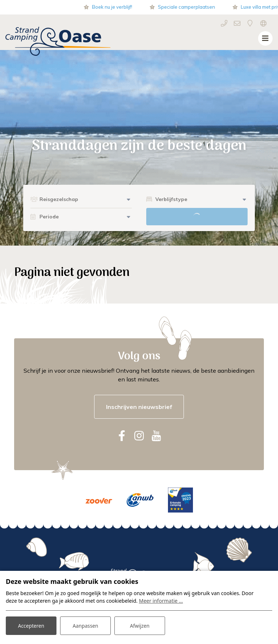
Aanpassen (85, 625)
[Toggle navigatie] (265, 38)
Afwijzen (140, 625)
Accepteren (31, 625)
